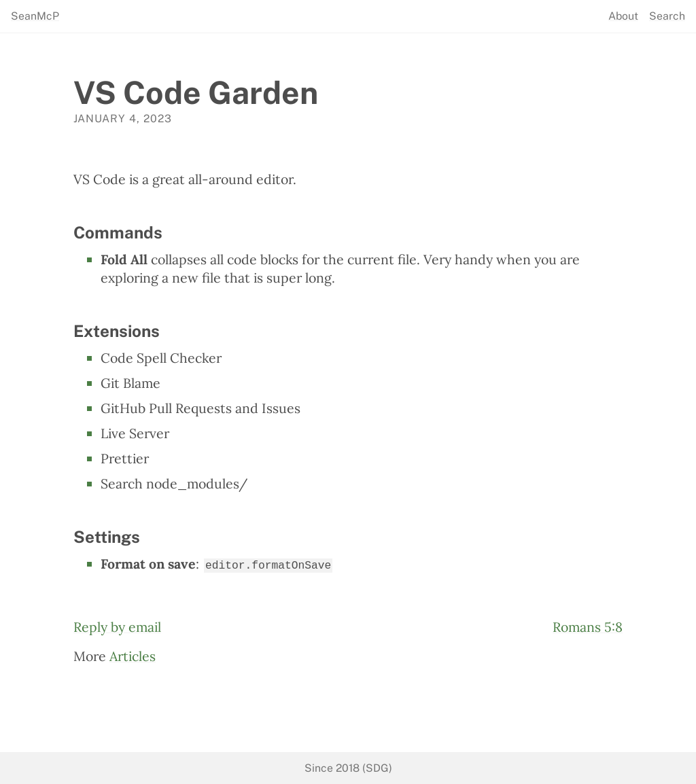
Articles (133, 655)
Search (667, 16)
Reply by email (117, 625)
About (623, 16)
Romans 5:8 (588, 625)
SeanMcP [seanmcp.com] (35, 16)
